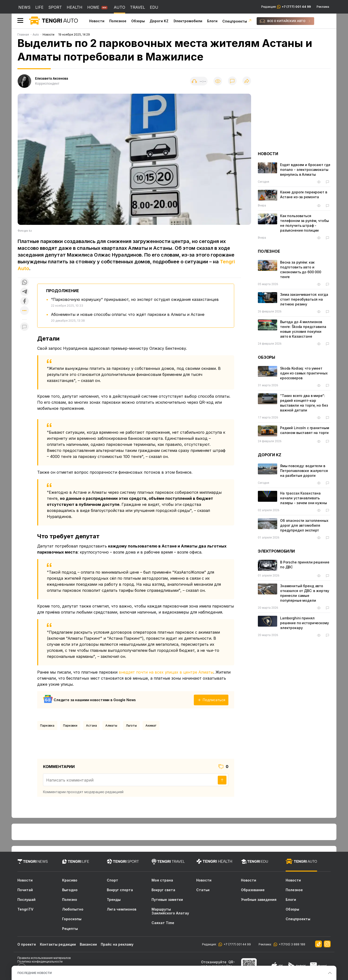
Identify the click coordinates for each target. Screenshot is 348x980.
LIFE (39, 7)
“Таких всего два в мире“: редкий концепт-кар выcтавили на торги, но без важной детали (304, 403)
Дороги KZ (159, 21)
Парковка (47, 726)
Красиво (70, 880)
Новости (97, 21)
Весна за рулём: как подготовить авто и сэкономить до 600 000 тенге (301, 270)
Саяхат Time (163, 923)
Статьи (203, 890)
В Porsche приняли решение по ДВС (305, 565)
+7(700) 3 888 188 (291, 944)
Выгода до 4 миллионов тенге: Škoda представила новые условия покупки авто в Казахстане (303, 329)
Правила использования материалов (44, 958)
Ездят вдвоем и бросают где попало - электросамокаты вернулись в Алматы (305, 170)
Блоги (212, 21)
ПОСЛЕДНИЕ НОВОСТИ (35, 973)
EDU (154, 7)
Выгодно (70, 890)
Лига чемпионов (122, 909)
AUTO (120, 7)
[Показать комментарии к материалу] (24, 327)
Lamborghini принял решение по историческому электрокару (304, 623)
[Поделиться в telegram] (24, 292)
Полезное (118, 21)
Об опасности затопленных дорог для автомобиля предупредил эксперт (304, 525)
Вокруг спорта (120, 890)
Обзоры (138, 21)
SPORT (55, 7)
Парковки (70, 726)
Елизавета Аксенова (52, 78)
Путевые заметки (167, 900)
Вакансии (88, 944)
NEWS (24, 7)
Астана (91, 726)
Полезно (70, 900)
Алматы (111, 726)
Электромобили (188, 21)
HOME (93, 7)
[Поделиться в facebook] (24, 301)
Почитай (25, 890)
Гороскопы (72, 919)
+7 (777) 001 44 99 (236, 944)
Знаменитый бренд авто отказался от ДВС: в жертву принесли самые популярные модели (304, 593)
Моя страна (162, 880)
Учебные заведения (259, 900)
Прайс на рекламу (117, 944)
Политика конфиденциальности (40, 961)
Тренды (114, 900)
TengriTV (25, 909)
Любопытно (73, 909)
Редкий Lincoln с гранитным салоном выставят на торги (304, 430)
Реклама (323, 7)
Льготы (131, 726)
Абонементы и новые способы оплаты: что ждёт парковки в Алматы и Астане (128, 314)
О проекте (27, 944)
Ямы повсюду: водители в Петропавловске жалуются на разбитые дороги (304, 471)
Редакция (286, 7)
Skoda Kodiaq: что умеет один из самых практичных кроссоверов (304, 373)
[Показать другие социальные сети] (24, 311)
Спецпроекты (237, 21)
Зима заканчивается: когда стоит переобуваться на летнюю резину (304, 299)
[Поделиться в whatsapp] (24, 283)
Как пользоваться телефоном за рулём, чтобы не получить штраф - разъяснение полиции (304, 223)
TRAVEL (138, 7)
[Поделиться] (247, 81)
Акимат (151, 726)
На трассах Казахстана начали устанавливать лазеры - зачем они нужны (304, 498)
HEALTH (75, 7)
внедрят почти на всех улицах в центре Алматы (166, 672)
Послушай (26, 900)
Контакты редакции (58, 944)
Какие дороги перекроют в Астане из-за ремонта (304, 194)
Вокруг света (163, 890)
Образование (253, 890)
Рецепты (70, 929)
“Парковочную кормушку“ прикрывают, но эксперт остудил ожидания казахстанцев (135, 299)
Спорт (112, 880)
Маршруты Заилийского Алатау (170, 911)
